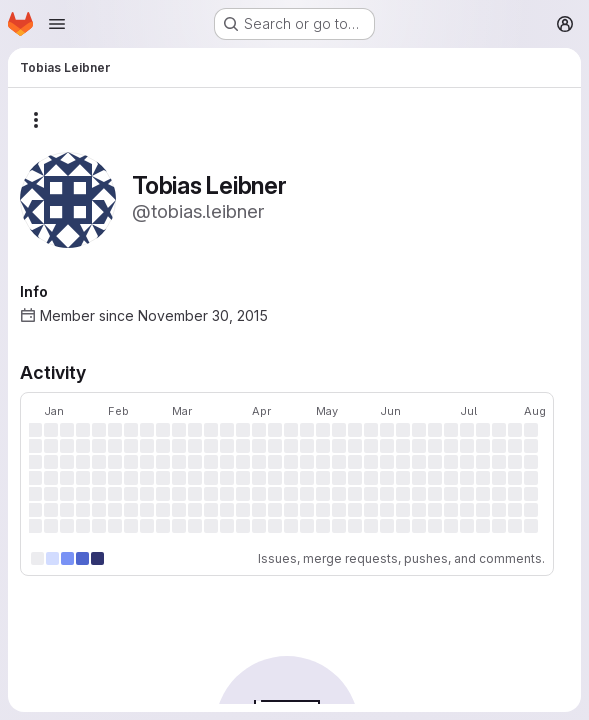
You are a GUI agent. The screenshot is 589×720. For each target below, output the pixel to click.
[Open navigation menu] (57, 24)
